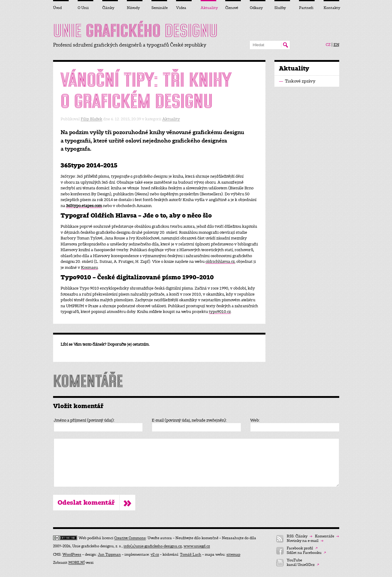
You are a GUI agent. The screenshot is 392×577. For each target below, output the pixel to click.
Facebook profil (302, 548)
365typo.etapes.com (84, 206)
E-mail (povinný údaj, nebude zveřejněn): (189, 420)
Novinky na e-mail (305, 541)
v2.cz (155, 554)
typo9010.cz (220, 312)
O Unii (83, 8)
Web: (255, 420)
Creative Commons (130, 538)
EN (336, 45)
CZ (328, 45)
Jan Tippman (109, 554)
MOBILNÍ (76, 563)
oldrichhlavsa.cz (220, 261)
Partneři (306, 8)
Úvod (57, 8)
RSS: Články (299, 536)
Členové (232, 8)
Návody (133, 8)
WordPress (72, 554)
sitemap (233, 554)
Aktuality (171, 119)
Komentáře (327, 536)
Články (108, 8)
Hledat (285, 45)
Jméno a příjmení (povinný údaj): (84, 420)
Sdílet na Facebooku (306, 553)
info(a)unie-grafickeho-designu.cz (153, 546)
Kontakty (331, 8)
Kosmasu (89, 267)
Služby (280, 8)
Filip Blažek (91, 119)
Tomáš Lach (191, 554)
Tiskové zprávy (297, 81)
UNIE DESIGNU (135, 31)
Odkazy (256, 8)
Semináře (159, 8)
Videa (181, 8)
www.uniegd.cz (197, 546)
